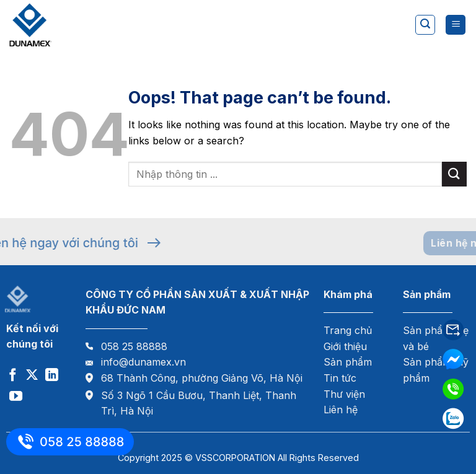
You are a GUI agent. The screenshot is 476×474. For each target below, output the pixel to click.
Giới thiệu (345, 346)
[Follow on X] (32, 376)
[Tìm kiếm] (425, 25)
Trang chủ (348, 330)
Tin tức (340, 378)
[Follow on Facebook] (13, 376)
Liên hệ (341, 410)
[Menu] (456, 25)
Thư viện (344, 394)
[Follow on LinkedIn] (52, 376)
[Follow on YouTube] (16, 397)
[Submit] (454, 174)
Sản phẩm (348, 362)
